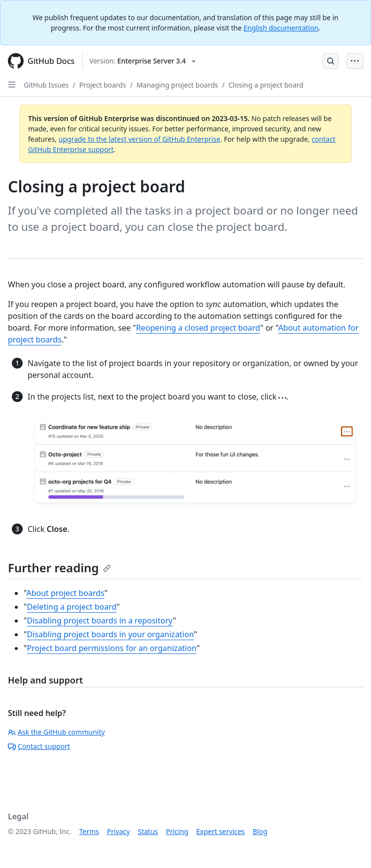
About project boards (65, 593)
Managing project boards (177, 85)
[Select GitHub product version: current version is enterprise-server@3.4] (142, 61)
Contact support (39, 746)
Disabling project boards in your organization (111, 634)
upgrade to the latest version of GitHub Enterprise (139, 139)
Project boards (103, 85)
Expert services (220, 831)
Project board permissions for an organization (112, 648)
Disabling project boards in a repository (100, 620)
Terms (89, 831)
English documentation (281, 28)
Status (148, 831)
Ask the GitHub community (56, 732)
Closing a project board (266, 85)
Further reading (59, 568)
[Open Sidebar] (12, 85)
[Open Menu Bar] (355, 61)
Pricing (177, 831)
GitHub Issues (46, 85)
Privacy (118, 831)
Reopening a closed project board (198, 328)
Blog (260, 831)
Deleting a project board (72, 607)
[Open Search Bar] (331, 61)
